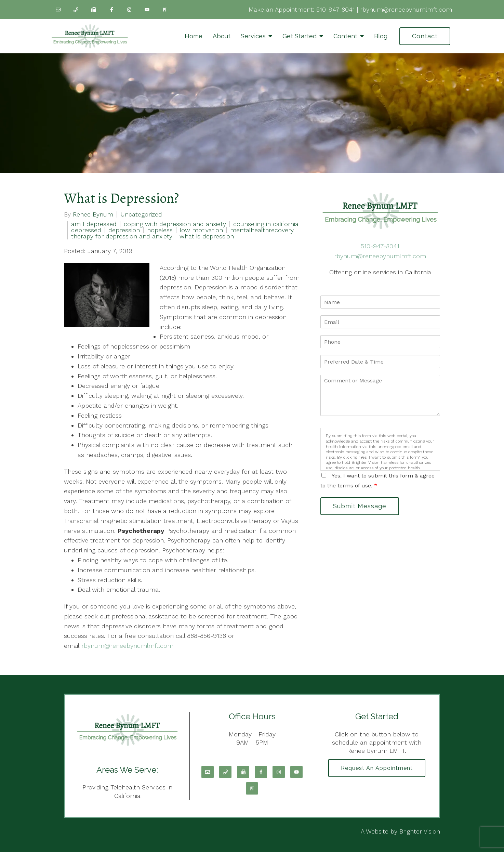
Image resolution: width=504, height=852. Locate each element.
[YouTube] (147, 10)
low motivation (201, 230)
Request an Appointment (377, 768)
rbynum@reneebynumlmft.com (406, 9)
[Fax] (94, 10)
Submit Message (360, 506)
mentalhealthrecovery (262, 230)
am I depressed (94, 224)
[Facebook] (111, 10)
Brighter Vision (420, 831)
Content (345, 36)
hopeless (160, 230)
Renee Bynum (93, 214)
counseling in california (266, 224)
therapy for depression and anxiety (122, 236)
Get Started (300, 36)
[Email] (58, 10)
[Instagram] (129, 10)
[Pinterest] (165, 10)
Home (194, 36)
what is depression (207, 236)
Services (253, 36)
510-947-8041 (336, 9)
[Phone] (76, 10)
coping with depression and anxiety (175, 224)
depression (124, 230)
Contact (425, 36)
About (222, 36)
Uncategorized (141, 214)
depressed (86, 230)
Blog (381, 36)
